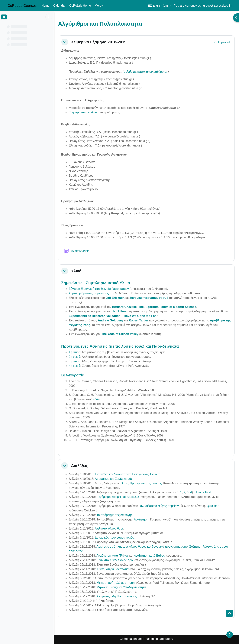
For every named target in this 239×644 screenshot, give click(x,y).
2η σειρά (74, 357)
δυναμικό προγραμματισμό (149, 298)
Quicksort (213, 506)
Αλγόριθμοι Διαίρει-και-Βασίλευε (118, 497)
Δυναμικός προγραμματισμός (114, 538)
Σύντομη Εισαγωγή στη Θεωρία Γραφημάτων (99, 289)
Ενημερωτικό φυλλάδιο (84, 112)
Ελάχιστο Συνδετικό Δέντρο (115, 560)
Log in (227, 6)
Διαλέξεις (80, 466)
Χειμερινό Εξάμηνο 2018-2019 (99, 42)
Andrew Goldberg (110, 320)
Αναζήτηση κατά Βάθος (149, 556)
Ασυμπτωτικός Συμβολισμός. (114, 479)
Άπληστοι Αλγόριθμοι (109, 528)
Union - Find (203, 492)
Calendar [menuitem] (59, 6)
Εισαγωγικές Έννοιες (146, 474)
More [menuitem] (98, 6)
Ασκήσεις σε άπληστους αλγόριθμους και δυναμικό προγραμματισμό (142, 547)
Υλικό (76, 271)
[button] (159, 6)
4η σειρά (74, 366)
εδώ (96, 399)
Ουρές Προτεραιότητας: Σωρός (141, 483)
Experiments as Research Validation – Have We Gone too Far (112, 316)
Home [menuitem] (45, 6)
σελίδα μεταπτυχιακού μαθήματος (146, 72)
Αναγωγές (103, 596)
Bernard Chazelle (124, 307)
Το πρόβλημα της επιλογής (115, 515)
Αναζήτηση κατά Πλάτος (112, 556)
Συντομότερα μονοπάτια (113, 569)
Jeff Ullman (120, 311)
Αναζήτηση (141, 519)
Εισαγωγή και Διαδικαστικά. (113, 474)
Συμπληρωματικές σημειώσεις (89, 293)
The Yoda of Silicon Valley (120, 334)
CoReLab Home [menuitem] (80, 6)
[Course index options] (49, 17)
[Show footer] (230, 635)
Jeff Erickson (115, 298)
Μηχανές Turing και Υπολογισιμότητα (121, 587)
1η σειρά (74, 352)
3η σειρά (74, 361)
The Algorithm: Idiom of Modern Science (167, 307)
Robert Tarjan (138, 320)
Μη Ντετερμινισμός (124, 596)
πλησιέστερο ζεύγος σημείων (159, 506)
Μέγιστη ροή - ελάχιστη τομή (116, 583)
